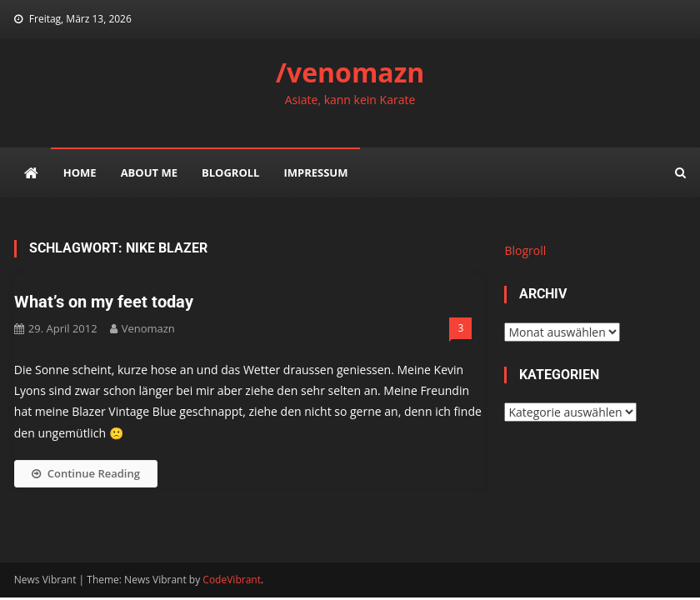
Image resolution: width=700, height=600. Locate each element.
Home (80, 172)
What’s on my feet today (104, 302)
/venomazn (350, 72)
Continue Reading (86, 473)
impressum (315, 172)
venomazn (148, 328)
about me (149, 172)
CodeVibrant (232, 580)
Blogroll (230, 172)
